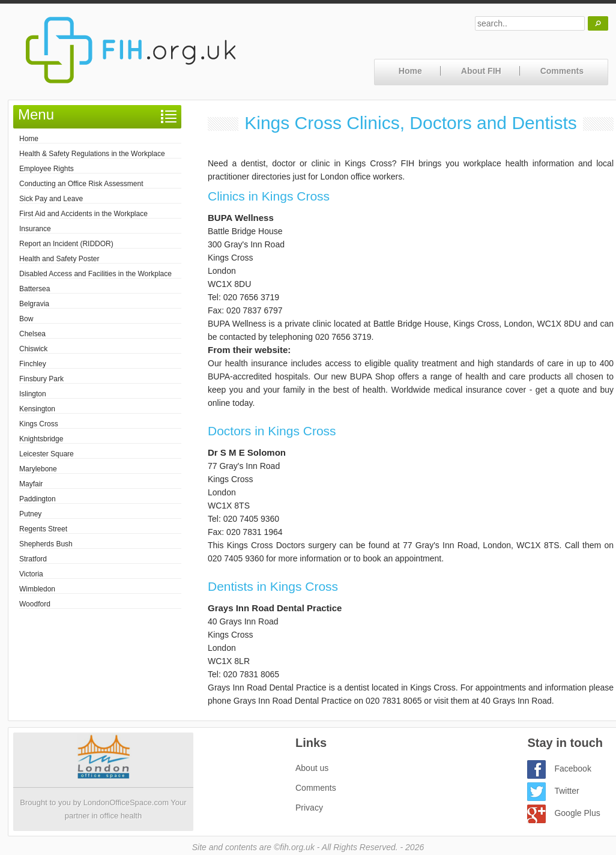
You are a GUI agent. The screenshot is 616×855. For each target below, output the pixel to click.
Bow (26, 319)
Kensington (37, 409)
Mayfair (31, 484)
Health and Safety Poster (59, 259)
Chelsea (32, 334)
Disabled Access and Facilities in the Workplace (95, 274)
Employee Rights (47, 169)
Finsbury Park (41, 379)
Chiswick (33, 349)
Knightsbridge (41, 439)
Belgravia (34, 304)
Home (410, 71)
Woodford (35, 604)
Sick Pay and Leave (51, 199)
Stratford (33, 559)
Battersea (35, 289)
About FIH (481, 71)
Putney (30, 514)
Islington (33, 394)
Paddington (38, 499)
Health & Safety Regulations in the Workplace (92, 154)
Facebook (559, 769)
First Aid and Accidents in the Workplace (83, 214)
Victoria (31, 574)
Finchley (33, 364)
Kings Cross (39, 424)
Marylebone (38, 469)
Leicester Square (47, 454)
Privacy (309, 808)
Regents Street (43, 529)
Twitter (553, 791)
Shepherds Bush (46, 544)
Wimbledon (37, 589)
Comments (562, 71)
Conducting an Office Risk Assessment (81, 184)
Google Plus (563, 813)
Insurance (35, 229)
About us (312, 768)
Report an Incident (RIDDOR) (66, 244)
